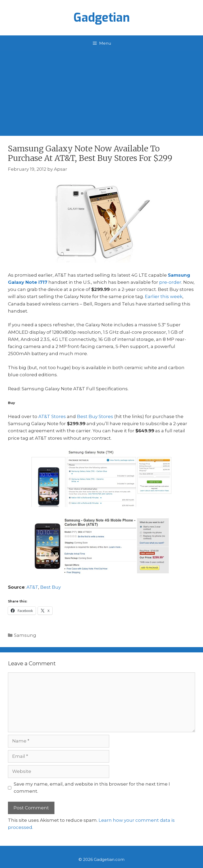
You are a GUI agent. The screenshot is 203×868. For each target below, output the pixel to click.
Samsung (25, 635)
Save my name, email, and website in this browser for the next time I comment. (92, 788)
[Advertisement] (101, 91)
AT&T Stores (52, 416)
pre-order (170, 282)
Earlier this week (164, 296)
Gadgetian (102, 18)
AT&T (32, 587)
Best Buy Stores (95, 416)
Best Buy (50, 587)
